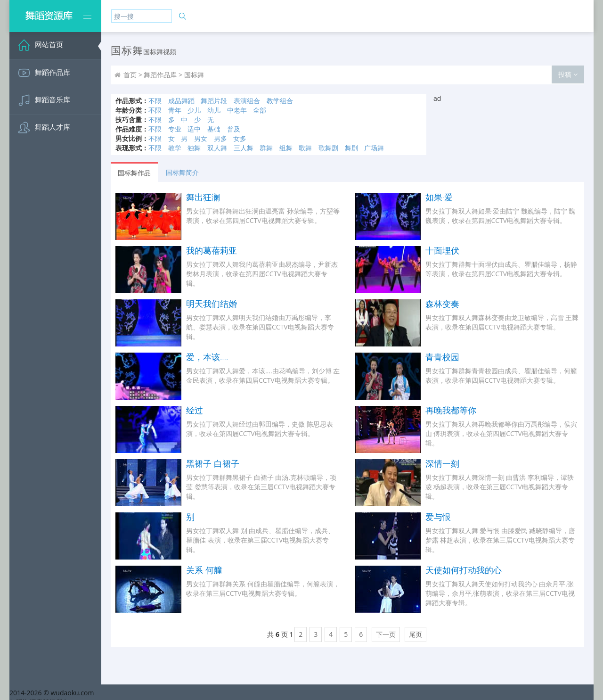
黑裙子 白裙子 (213, 463)
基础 (214, 129)
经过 (195, 410)
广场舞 (374, 148)
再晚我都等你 (451, 410)
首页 (130, 75)
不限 (155, 101)
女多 (240, 138)
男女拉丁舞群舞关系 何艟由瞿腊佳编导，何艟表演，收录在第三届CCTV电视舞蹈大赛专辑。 (263, 589)
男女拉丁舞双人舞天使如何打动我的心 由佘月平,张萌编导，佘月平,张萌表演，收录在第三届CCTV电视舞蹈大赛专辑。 (500, 593)
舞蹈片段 (214, 101)
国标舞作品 (134, 173)
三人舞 (244, 148)
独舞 (194, 148)
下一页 (386, 634)
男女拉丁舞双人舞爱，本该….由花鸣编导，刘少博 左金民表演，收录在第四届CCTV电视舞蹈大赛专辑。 (263, 375)
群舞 (266, 148)
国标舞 (194, 75)
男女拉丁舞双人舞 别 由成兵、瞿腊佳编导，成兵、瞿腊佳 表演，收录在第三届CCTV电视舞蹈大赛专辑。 (260, 540)
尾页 (416, 634)
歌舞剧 (328, 148)
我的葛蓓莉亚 (212, 250)
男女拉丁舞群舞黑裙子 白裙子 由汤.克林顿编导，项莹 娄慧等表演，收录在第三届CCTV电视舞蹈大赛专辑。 (261, 487)
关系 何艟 (204, 570)
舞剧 (351, 148)
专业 (175, 129)
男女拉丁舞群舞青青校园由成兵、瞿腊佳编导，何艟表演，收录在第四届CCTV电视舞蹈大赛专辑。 (501, 375)
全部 (260, 110)
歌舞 (305, 148)
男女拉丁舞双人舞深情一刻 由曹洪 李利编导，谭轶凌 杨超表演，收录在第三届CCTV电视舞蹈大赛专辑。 (500, 487)
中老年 (237, 110)
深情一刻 (442, 463)
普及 (234, 129)
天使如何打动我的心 (464, 570)
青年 (175, 110)
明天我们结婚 (212, 304)
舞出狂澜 (203, 197)
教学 (175, 148)
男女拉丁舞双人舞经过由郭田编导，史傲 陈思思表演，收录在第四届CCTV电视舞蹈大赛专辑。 (260, 429)
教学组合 (280, 101)
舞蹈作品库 (160, 75)
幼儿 (214, 110)
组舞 (286, 148)
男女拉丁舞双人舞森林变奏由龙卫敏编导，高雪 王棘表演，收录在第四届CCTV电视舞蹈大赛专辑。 (502, 322)
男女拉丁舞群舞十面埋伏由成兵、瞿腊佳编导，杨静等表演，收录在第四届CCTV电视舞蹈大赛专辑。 (501, 269)
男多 (220, 138)
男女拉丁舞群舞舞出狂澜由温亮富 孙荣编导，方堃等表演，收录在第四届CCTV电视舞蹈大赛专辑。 (263, 216)
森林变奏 (442, 304)
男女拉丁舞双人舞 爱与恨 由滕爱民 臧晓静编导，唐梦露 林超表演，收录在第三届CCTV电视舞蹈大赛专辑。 (501, 540)
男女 (201, 138)
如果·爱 (439, 197)
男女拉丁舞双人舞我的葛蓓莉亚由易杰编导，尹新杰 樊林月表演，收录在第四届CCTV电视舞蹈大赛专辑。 (262, 274)
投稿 (568, 74)
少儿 (194, 110)
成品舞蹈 (181, 101)
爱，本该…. (207, 357)
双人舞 (217, 148)
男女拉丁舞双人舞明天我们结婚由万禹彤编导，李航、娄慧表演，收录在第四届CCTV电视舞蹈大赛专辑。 (260, 327)
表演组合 (247, 101)
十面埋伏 (442, 250)
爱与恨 (438, 517)
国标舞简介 (182, 172)
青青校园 (442, 357)
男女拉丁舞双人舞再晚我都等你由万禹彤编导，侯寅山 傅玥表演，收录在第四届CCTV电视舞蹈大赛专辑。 (501, 433)
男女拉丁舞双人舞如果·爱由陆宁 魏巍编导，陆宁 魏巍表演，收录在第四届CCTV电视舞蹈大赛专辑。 (501, 216)
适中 (194, 129)
